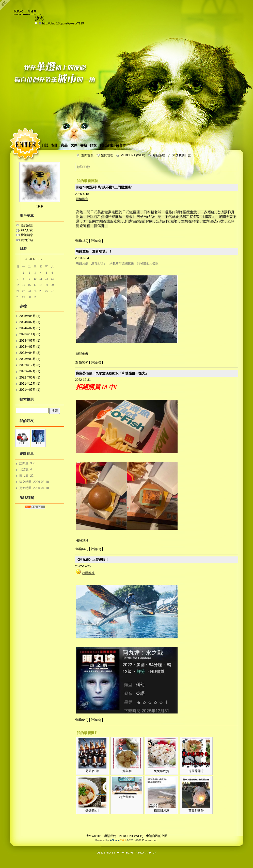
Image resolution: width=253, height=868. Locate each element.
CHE (22, 443)
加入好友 (27, 230)
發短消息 (27, 235)
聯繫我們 (110, 836)
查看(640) (82, 720)
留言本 (121, 145)
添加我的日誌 (182, 155)
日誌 (45, 145)
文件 (74, 145)
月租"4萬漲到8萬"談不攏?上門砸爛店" (104, 187)
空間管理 (107, 155)
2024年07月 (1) (30, 322)
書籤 (84, 145)
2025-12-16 (35, 259)
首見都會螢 (196, 810)
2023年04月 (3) (30, 353)
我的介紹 (27, 240)
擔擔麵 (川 (92, 810)
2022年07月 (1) (30, 371)
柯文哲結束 (127, 797)
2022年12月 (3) (30, 365)
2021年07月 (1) (30, 390)
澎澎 (40, 206)
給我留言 (27, 225)
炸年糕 (127, 771)
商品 (64, 145)
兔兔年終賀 (162, 771)
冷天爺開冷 (196, 771)
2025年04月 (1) (30, 316)
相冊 (55, 145)
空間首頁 (87, 155)
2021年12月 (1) (30, 384)
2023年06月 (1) (30, 347)
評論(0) (96, 241)
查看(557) (82, 362)
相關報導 (88, 573)
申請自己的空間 (157, 836)
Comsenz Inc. (150, 840)
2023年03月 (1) (30, 359)
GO (38, 443)
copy (37, 23)
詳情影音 (82, 199)
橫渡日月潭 (162, 810)
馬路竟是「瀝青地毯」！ (94, 251)
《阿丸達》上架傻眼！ (92, 560)
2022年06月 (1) (30, 377)
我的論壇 (106, 145)
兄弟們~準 (92, 771)
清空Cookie (93, 836)
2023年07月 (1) (30, 341)
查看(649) (82, 549)
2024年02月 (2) (30, 328)
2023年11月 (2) (30, 334)
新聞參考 (82, 354)
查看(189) (82, 241)
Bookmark (40, 23)
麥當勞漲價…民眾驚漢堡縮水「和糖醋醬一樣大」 (112, 373)
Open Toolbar (6, 5)
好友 (93, 145)
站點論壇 (159, 155)
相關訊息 (82, 540)
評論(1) (96, 549)
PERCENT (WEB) (133, 155)
